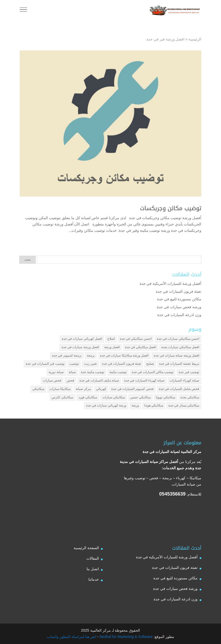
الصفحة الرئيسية (86, 548)
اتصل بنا (93, 569)
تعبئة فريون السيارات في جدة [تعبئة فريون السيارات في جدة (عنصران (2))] (122, 364)
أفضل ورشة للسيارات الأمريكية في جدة (170, 284)
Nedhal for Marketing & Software (125, 637)
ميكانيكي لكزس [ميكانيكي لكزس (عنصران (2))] (62, 397)
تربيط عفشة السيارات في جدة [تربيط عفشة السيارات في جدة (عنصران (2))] (179, 364)
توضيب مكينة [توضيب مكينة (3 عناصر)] (118, 372)
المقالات (93, 558)
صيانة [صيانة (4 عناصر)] (72, 372)
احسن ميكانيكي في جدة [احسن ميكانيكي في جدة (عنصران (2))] (136, 339)
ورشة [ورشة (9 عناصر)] (135, 405)
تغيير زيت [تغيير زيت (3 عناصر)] (90, 364)
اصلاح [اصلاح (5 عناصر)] (111, 339)
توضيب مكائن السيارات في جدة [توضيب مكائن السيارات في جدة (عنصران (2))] (153, 372)
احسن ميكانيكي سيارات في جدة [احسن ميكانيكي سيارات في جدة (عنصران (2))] (178, 339)
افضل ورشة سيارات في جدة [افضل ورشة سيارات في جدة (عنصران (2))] (80, 347)
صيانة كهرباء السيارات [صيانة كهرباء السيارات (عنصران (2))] (184, 380)
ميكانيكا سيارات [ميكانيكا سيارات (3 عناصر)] (60, 389)
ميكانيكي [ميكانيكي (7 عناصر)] (38, 389)
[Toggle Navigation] (23, 11)
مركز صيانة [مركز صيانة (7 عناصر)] (83, 389)
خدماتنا (94, 579)
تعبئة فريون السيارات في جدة (179, 291)
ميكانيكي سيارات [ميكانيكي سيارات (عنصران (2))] (114, 397)
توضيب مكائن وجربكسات (171, 208)
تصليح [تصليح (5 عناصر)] (150, 364)
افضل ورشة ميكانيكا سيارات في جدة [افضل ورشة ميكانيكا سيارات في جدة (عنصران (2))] (124, 356)
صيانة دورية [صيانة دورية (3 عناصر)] (56, 372)
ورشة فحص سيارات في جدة (179, 307)
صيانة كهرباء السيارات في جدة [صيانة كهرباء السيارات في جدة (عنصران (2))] (144, 380)
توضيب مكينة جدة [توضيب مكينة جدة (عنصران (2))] (93, 372)
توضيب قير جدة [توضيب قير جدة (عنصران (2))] (189, 372)
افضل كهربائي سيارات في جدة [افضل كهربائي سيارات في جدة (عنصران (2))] (82, 339)
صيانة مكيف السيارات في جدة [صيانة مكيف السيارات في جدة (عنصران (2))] (99, 380)
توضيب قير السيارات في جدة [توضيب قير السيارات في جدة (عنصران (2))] (45, 364)
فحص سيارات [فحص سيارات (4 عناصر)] (52, 380)
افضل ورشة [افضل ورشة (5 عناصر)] (112, 347)
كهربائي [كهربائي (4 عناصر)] (101, 389)
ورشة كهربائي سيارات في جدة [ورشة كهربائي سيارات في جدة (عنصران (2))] (106, 405)
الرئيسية (195, 39)
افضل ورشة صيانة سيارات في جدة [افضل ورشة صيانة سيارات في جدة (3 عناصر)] (176, 356)
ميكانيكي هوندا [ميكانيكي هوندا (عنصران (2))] (154, 405)
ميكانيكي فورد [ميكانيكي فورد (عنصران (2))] (88, 397)
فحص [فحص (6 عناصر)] (70, 380)
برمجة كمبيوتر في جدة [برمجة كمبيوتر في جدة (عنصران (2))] (67, 356)
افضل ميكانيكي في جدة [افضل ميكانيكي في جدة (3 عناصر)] (140, 347)
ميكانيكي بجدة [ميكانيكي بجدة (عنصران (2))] (190, 397)
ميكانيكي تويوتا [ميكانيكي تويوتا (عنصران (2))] (165, 397)
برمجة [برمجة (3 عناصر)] (91, 356)
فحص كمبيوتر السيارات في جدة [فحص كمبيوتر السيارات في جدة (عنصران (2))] (132, 389)
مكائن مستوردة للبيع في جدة (179, 299)
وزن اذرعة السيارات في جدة (179, 315)
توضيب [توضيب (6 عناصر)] (74, 364)
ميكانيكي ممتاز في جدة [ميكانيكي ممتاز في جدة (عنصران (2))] (184, 405)
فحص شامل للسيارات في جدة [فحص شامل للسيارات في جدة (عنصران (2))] (179, 389)
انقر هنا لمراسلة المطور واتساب (72, 637)
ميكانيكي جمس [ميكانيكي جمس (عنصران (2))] (140, 397)
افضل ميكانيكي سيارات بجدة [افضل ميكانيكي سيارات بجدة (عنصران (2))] (180, 347)
